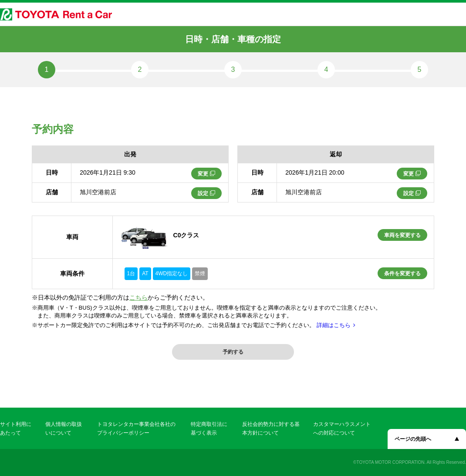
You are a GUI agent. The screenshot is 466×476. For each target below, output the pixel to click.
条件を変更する (402, 273)
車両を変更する (402, 235)
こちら (138, 297)
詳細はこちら (334, 325)
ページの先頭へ (413, 439)
